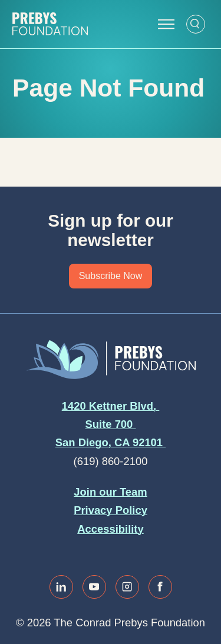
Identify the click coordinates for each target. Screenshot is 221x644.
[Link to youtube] (94, 587)
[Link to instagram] (127, 587)
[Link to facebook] (160, 587)
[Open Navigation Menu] (166, 24)
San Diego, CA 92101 (111, 442)
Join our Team (110, 492)
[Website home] (50, 24)
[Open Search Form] (196, 24)
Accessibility (110, 529)
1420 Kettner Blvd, (111, 406)
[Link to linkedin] (61, 587)
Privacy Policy (111, 510)
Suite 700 (111, 424)
